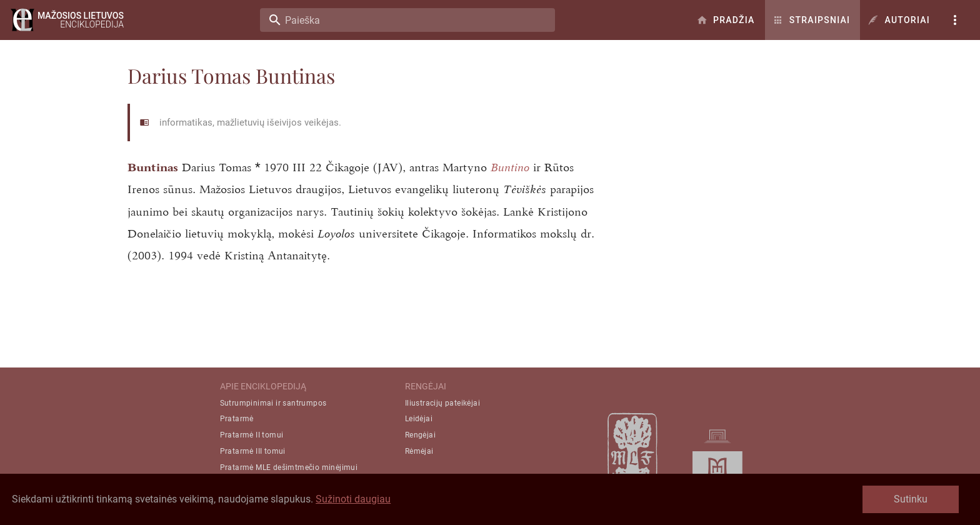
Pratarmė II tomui (252, 435)
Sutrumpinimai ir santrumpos (273, 403)
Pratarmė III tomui (253, 451)
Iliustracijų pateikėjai (442, 403)
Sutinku (911, 499)
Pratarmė (237, 419)
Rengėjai (420, 435)
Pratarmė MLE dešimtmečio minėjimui (289, 467)
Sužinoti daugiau (353, 499)
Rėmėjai (419, 451)
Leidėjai (419, 419)
